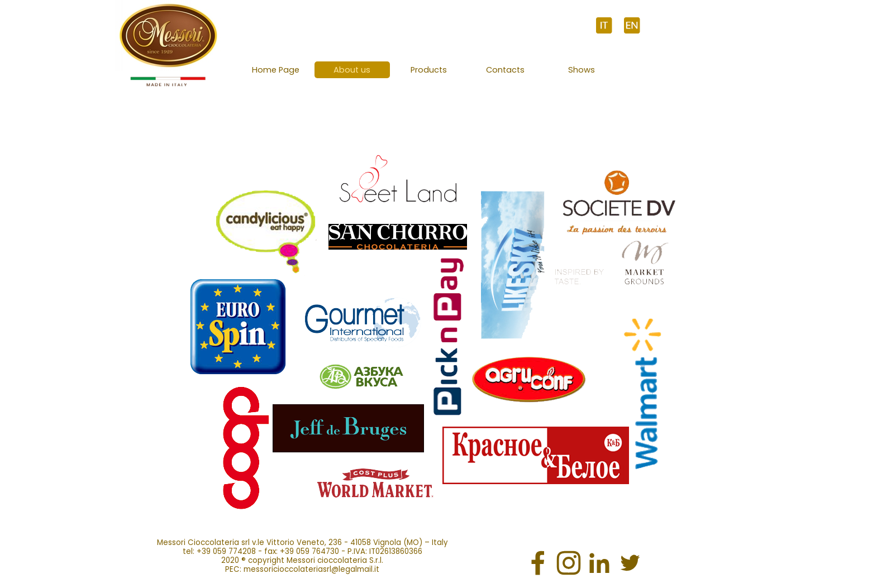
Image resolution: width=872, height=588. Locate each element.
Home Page (276, 70)
